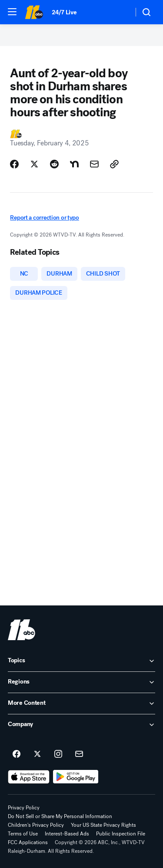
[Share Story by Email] (94, 164)
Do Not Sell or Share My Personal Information (60, 816)
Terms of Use (23, 834)
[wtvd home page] (22, 630)
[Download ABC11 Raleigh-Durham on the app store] (29, 777)
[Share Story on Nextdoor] (74, 164)
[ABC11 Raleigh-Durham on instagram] (58, 754)
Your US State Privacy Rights (103, 825)
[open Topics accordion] (81, 661)
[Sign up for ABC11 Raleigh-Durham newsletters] (79, 754)
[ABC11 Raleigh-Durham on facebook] (17, 754)
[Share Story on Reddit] (54, 164)
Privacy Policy (24, 808)
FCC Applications (28, 842)
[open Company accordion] (81, 725)
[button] (12, 12)
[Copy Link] (114, 164)
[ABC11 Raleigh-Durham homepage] (34, 12)
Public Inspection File (121, 834)
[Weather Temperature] (120, 12)
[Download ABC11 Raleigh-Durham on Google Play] (76, 777)
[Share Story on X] (34, 164)
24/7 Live (64, 12)
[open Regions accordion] (81, 682)
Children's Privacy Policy (36, 825)
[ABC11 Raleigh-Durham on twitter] (37, 754)
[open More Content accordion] (81, 704)
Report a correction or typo (44, 218)
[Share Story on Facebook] (14, 164)
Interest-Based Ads (67, 834)
